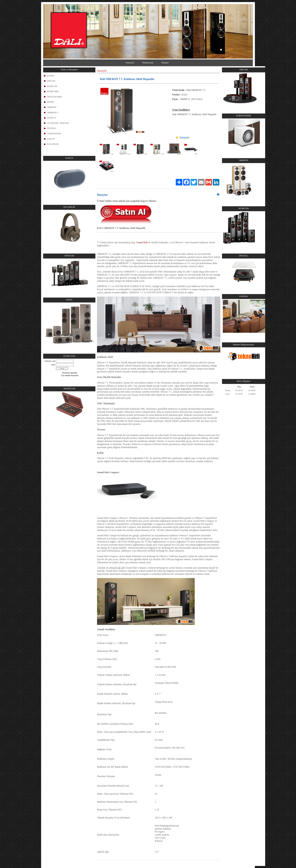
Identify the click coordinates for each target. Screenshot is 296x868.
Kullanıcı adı (50, 361)
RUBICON (52, 86)
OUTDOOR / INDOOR (58, 123)
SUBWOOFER (54, 133)
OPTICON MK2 (55, 97)
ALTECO (51, 118)
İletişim (165, 63)
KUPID (51, 76)
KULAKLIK (53, 144)
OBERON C (53, 112)
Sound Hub (142, 242)
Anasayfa (130, 63)
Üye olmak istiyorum (70, 375)
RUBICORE (53, 91)
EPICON (51, 81)
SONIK (51, 102)
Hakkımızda (148, 63)
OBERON (52, 107)
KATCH (51, 139)
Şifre (53, 365)
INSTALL (52, 128)
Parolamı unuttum (70, 373)
